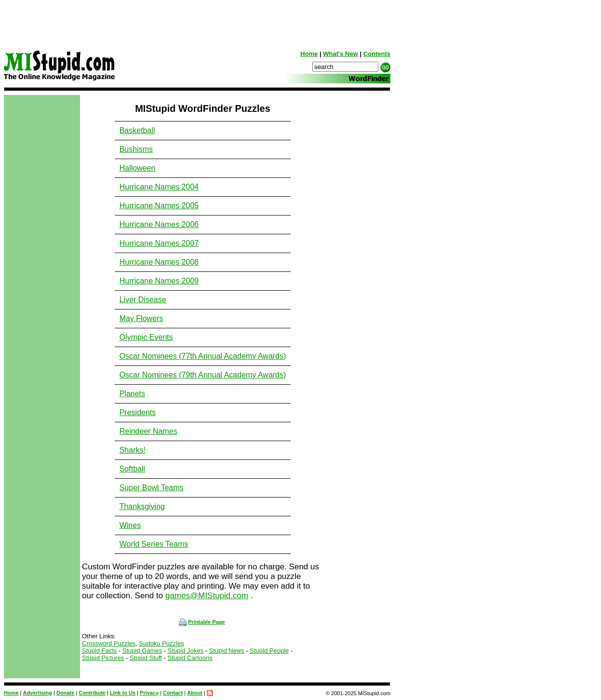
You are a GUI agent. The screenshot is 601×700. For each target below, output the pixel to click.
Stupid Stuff (146, 658)
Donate (65, 693)
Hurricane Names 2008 (159, 262)
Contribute (92, 693)
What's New (340, 54)
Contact (173, 693)
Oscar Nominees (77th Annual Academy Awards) (203, 356)
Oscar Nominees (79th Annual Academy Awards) (203, 375)
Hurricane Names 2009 (159, 281)
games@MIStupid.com (207, 596)
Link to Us (123, 693)
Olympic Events (146, 337)
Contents (377, 54)
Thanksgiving (142, 506)
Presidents (138, 412)
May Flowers (141, 318)
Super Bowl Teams (152, 488)
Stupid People (269, 651)
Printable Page (202, 622)
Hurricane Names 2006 (159, 224)
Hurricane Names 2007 (159, 243)
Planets (132, 394)
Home (309, 54)
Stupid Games (142, 651)
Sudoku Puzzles (162, 643)
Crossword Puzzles (109, 643)
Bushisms (136, 149)
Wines (130, 525)
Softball (132, 469)
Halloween (138, 168)
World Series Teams (154, 544)
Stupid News (227, 651)
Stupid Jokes (186, 651)
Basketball (137, 130)
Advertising (38, 693)
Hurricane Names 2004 (159, 187)
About (195, 693)
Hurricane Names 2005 (159, 206)
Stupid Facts (99, 651)
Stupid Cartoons (190, 658)
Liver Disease (143, 300)
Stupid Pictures (103, 658)
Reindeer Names (148, 431)
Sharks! (133, 450)
